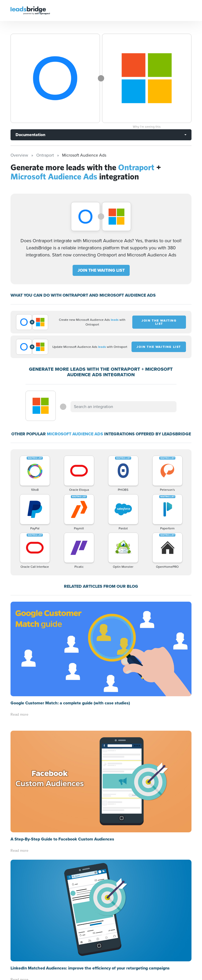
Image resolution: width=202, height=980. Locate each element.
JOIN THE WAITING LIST (101, 270)
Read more (19, 715)
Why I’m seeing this (147, 127)
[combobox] (123, 407)
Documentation (30, 135)
